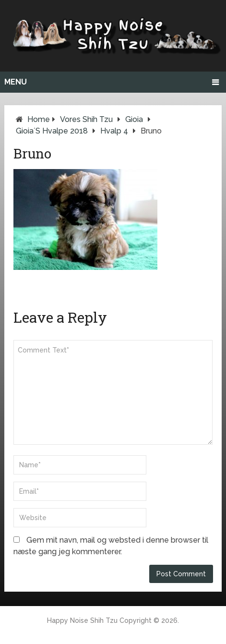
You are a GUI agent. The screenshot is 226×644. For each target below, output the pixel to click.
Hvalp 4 (114, 131)
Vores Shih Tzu (86, 119)
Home (39, 119)
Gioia (134, 119)
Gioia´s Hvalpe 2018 (52, 131)
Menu (16, 82)
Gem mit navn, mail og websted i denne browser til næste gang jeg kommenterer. (111, 546)
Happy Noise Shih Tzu (82, 620)
